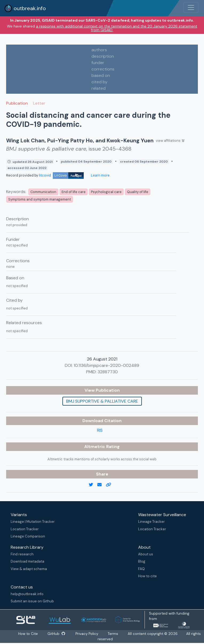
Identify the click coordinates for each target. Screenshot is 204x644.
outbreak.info (25, 8)
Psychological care (106, 192)
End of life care (74, 192)
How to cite (147, 576)
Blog (142, 561)
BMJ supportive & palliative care (102, 401)
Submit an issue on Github (32, 601)
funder (98, 63)
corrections (103, 69)
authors (99, 50)
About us (146, 554)
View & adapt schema (29, 569)
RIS (100, 430)
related (99, 88)
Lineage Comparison (28, 536)
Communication (43, 192)
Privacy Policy (87, 634)
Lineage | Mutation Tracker (33, 522)
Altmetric (95, 447)
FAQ (141, 569)
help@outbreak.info (27, 594)
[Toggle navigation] (191, 7)
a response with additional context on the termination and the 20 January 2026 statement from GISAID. (117, 28)
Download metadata (27, 561)
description (103, 56)
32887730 (108, 372)
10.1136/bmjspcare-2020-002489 (106, 365)
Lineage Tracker (151, 522)
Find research (22, 554)
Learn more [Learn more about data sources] (100, 175)
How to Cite (28, 634)
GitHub (56, 634)
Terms (113, 634)
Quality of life (138, 192)
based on (101, 75)
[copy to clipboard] (111, 485)
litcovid (61, 175)
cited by (99, 82)
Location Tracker (25, 529)
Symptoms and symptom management (40, 199)
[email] (102, 485)
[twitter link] (93, 485)
